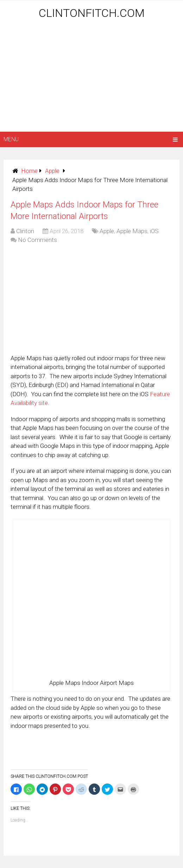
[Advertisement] (93, 76)
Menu (11, 139)
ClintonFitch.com (92, 13)
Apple (52, 171)
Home (29, 171)
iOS (154, 231)
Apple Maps (132, 231)
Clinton (25, 231)
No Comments (37, 240)
